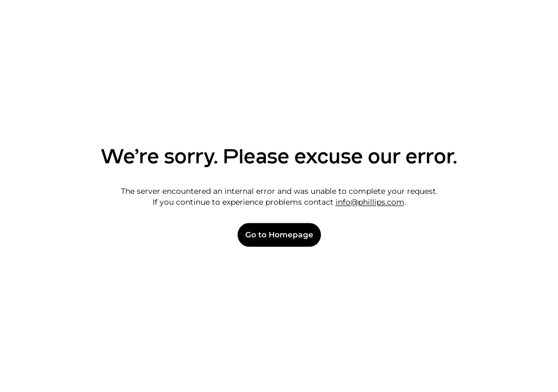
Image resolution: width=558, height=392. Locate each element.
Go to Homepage (279, 235)
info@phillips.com (370, 202)
